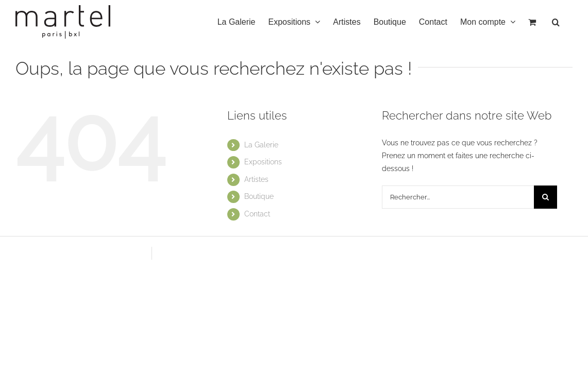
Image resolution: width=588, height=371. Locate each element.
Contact (257, 214)
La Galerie (261, 145)
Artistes (256, 179)
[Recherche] (545, 197)
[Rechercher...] (458, 197)
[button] (569, 22)
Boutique (259, 196)
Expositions (263, 162)
